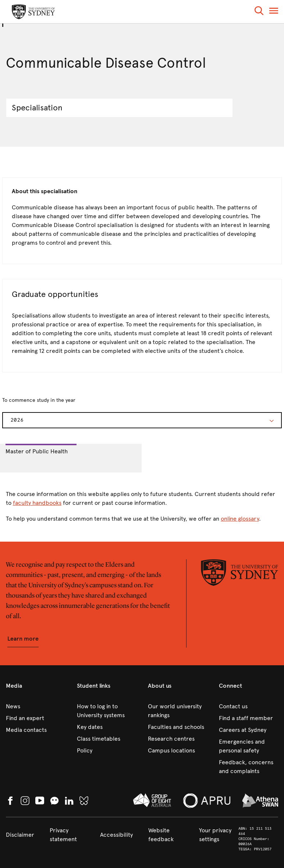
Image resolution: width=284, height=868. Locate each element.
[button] (259, 12)
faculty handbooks (37, 503)
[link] (35, 706)
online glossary (240, 519)
